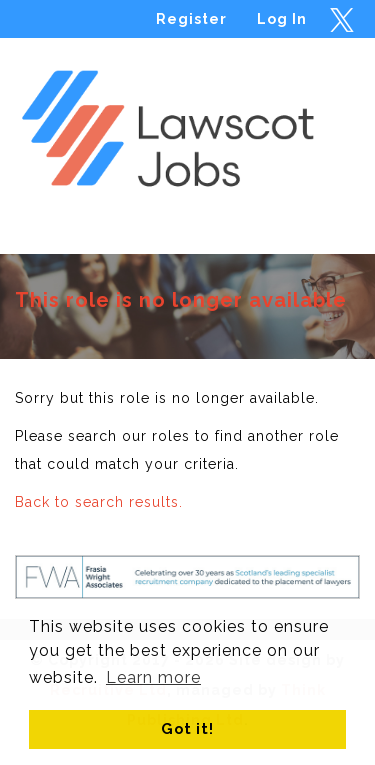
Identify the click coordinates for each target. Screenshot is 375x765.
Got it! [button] (187, 728)
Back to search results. (99, 502)
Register (191, 19)
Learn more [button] (153, 677)
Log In (282, 19)
